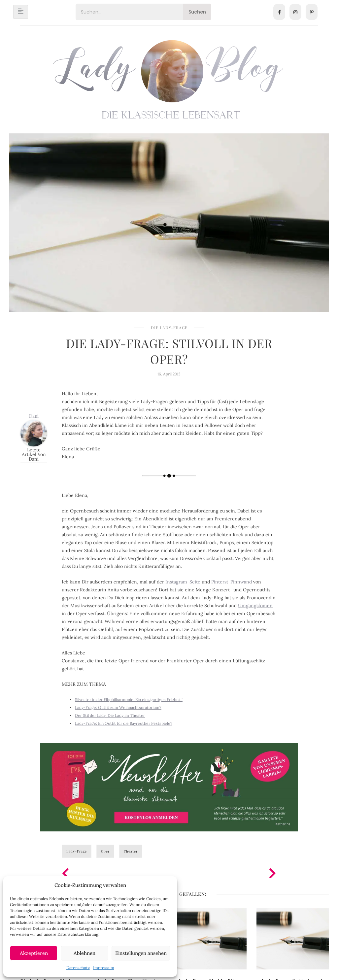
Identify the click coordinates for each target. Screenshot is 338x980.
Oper (105, 851)
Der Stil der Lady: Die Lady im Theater (110, 715)
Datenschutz (78, 968)
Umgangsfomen (255, 606)
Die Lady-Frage (169, 328)
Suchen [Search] (197, 12)
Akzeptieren (34, 953)
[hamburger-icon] (21, 12)
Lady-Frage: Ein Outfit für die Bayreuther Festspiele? (124, 723)
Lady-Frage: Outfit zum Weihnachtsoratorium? (118, 707)
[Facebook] (279, 12)
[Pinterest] (312, 12)
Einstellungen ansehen (141, 953)
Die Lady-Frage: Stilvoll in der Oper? (169, 351)
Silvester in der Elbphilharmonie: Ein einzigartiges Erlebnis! (129, 700)
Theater (131, 851)
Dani (34, 416)
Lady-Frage (77, 851)
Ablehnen (84, 953)
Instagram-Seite (183, 582)
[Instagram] (295, 12)
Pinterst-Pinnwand (232, 582)
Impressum (104, 968)
